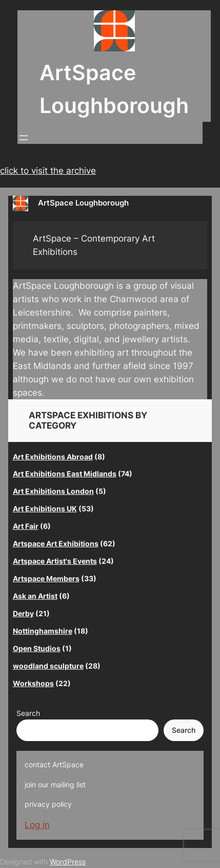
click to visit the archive (48, 171)
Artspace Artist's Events (55, 561)
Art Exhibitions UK (45, 509)
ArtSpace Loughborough (83, 203)
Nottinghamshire (43, 631)
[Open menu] (24, 138)
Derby (23, 613)
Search (28, 713)
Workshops (33, 683)
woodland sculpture (48, 666)
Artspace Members (46, 578)
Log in (37, 825)
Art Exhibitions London (53, 491)
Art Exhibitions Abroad (53, 457)
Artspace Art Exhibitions (56, 543)
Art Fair (26, 526)
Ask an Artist (35, 596)
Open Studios (37, 648)
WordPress (68, 862)
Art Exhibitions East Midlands (65, 474)
